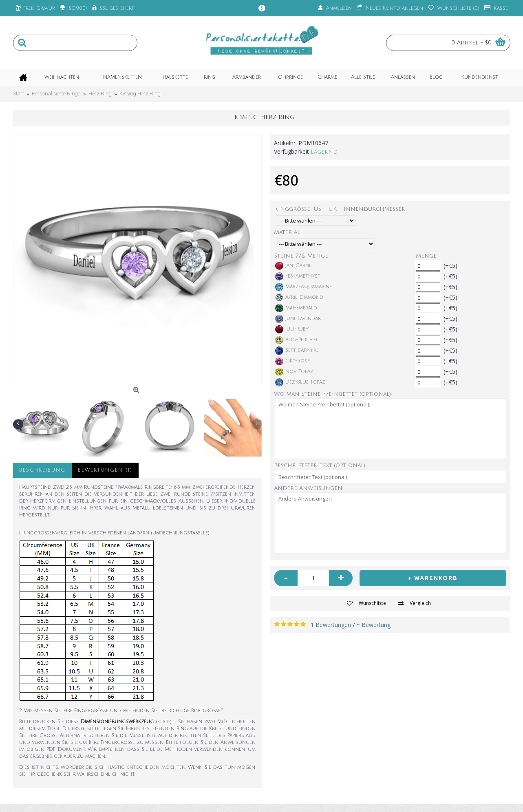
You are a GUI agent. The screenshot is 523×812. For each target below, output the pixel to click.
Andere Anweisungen (308, 488)
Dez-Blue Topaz (300, 382)
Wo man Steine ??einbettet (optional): (333, 394)
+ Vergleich (418, 603)
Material (287, 232)
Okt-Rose (292, 361)
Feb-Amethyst (298, 276)
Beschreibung (42, 470)
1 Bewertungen (331, 625)
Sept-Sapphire (297, 351)
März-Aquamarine (303, 287)
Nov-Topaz (294, 372)
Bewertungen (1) (105, 470)
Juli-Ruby (292, 329)
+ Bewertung (373, 625)
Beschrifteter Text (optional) (320, 465)
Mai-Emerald (296, 308)
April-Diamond (299, 298)
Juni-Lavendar (298, 319)
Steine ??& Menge (301, 256)
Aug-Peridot (297, 340)
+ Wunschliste (370, 603)
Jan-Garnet (295, 266)
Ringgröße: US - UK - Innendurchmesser (340, 209)
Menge (426, 256)
